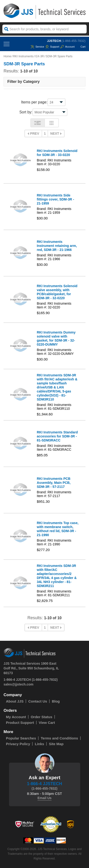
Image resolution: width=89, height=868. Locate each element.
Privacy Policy (18, 744)
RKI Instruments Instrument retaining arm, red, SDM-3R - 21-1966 (57, 246)
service (37, 47)
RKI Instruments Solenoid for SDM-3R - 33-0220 (57, 153)
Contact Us (38, 701)
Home (7, 56)
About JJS (15, 701)
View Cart (47, 723)
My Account (16, 717)
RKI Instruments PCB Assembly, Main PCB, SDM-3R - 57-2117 (54, 483)
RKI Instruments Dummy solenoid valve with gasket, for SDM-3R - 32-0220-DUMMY (56, 338)
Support (52, 47)
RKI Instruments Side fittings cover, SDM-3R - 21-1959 (55, 199)
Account (67, 47)
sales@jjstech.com (19, 684)
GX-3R (40, 56)
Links (40, 744)
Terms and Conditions (59, 738)
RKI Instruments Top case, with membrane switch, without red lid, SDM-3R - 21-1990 (58, 529)
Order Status (41, 717)
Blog (56, 701)
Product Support (20, 723)
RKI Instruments (23, 56)
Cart (81, 47)
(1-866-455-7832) (73, 41)
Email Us (44, 798)
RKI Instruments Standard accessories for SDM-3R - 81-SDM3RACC (57, 436)
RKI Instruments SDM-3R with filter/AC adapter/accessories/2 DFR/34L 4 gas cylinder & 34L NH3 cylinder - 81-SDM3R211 (57, 576)
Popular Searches (21, 738)
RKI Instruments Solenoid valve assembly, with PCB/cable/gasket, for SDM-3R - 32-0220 (57, 292)
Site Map (56, 744)
